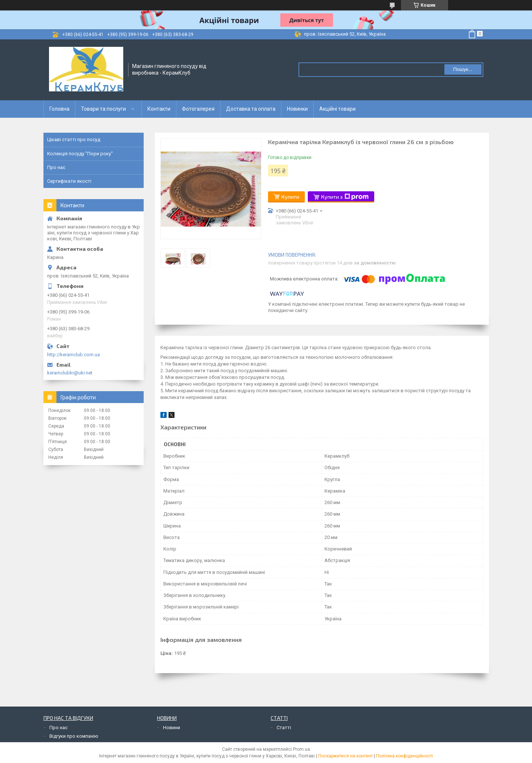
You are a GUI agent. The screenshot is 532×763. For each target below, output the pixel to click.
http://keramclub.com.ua (74, 355)
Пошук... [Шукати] (463, 69)
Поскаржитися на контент (345, 756)
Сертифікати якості (69, 181)
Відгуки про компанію (74, 736)
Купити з (345, 197)
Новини (172, 728)
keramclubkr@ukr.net (70, 373)
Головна (59, 109)
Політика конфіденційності (404, 756)
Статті (284, 728)
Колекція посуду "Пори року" (80, 154)
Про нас (56, 167)
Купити (290, 197)
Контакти (159, 109)
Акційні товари (337, 109)
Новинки (297, 109)
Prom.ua (301, 749)
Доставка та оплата (251, 109)
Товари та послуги (103, 109)
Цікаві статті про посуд (74, 139)
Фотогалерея (198, 109)
